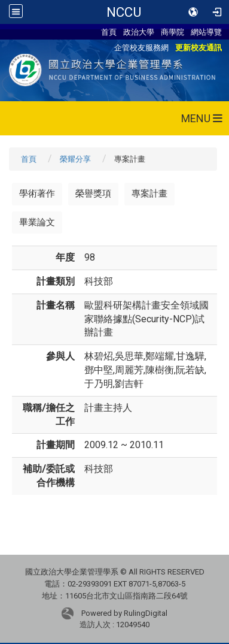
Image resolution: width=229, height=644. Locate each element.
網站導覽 (206, 32)
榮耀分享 (75, 159)
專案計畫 (149, 193)
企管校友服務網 (141, 47)
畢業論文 (37, 222)
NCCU (124, 12)
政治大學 (139, 32)
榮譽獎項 (93, 193)
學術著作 (37, 193)
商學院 (172, 32)
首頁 (109, 32)
